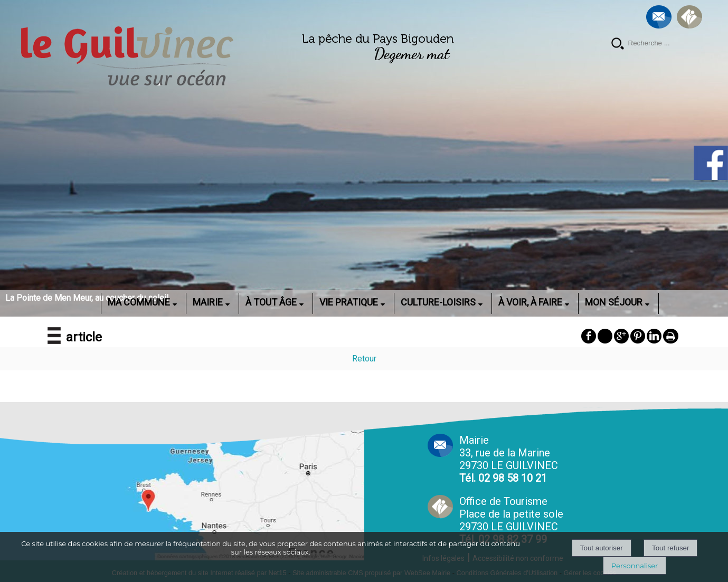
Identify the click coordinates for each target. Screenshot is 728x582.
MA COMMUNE (139, 302)
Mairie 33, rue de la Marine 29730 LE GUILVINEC (509, 459)
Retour (364, 359)
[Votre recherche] (665, 43)
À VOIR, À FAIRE (530, 302)
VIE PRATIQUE (349, 302)
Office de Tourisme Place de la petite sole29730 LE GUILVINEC (511, 520)
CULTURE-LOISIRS (438, 302)
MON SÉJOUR (614, 302)
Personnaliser (635, 566)
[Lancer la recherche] (618, 45)
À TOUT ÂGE (271, 302)
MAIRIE (208, 302)
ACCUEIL (87, 302)
